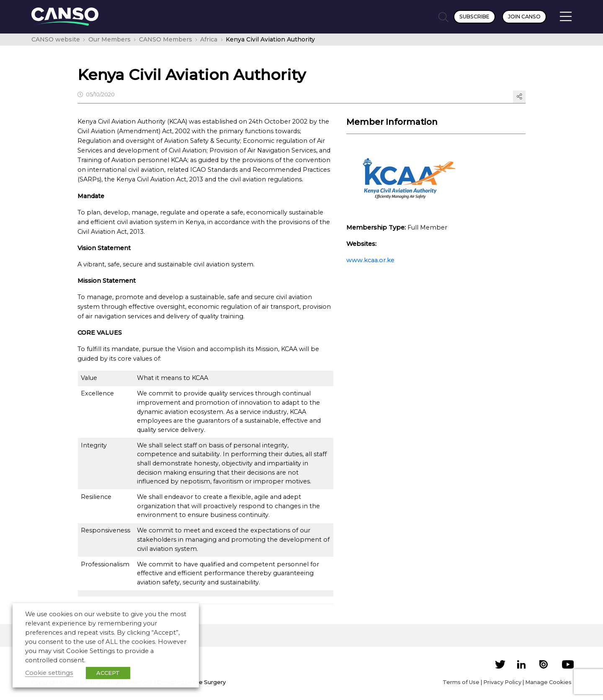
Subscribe (474, 17)
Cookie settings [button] (49, 673)
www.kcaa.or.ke (370, 260)
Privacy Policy (502, 682)
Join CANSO (524, 17)
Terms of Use (461, 682)
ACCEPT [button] (108, 673)
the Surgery (209, 682)
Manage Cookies (548, 682)
